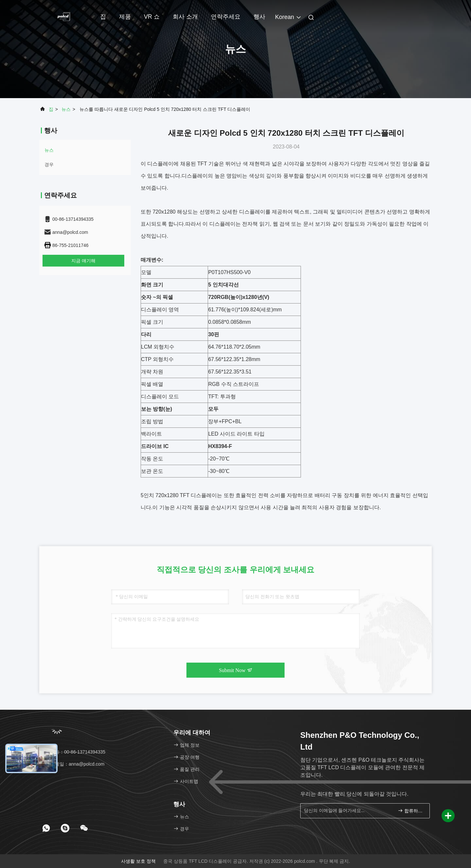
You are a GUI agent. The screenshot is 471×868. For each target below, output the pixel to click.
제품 (125, 17)
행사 (259, 17)
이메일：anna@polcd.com (74, 764)
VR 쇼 (152, 17)
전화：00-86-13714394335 (75, 752)
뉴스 (66, 109)
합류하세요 (411, 811)
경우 (49, 165)
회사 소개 (185, 17)
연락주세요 (226, 17)
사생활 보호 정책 (138, 861)
